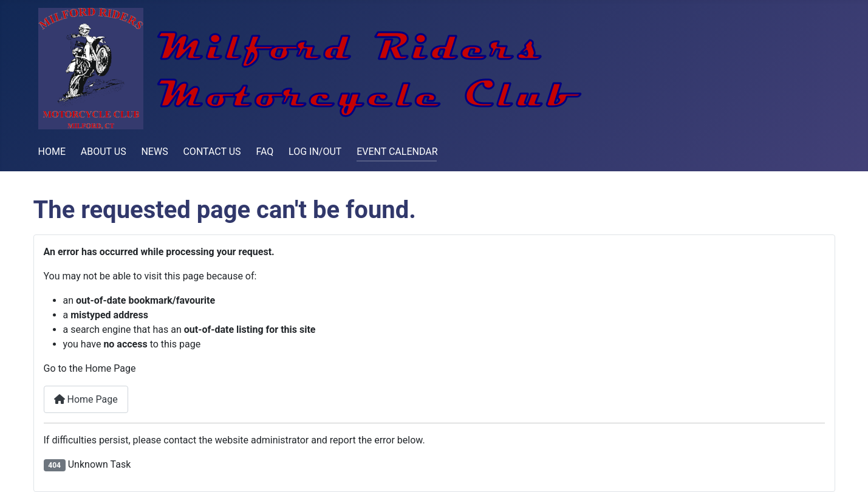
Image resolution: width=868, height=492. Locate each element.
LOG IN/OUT (315, 152)
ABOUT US (104, 152)
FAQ (265, 152)
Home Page (86, 399)
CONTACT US (212, 152)
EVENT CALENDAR (397, 152)
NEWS (154, 152)
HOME (52, 152)
